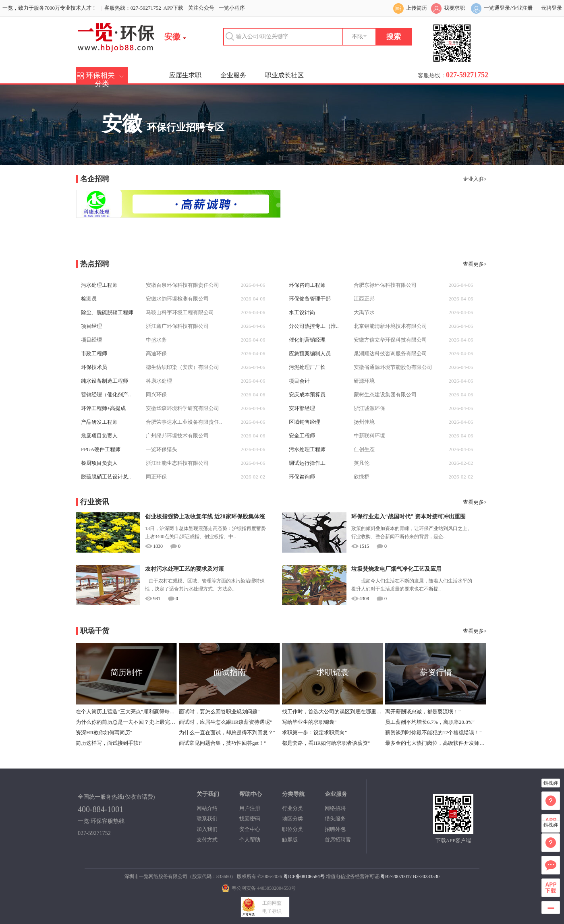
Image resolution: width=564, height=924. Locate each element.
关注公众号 (201, 8)
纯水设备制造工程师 (105, 381)
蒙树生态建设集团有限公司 (385, 395)
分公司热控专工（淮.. (314, 326)
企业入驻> (475, 179)
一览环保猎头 (162, 449)
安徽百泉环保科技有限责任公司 (182, 285)
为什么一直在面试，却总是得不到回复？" (227, 732)
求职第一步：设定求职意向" (314, 732)
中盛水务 (156, 340)
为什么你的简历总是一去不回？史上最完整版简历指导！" (126, 722)
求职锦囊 (333, 672)
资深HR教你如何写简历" (104, 732)
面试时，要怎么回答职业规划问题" (219, 712)
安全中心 (250, 829)
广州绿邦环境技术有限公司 (177, 436)
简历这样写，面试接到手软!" (109, 743)
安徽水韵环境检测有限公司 (177, 299)
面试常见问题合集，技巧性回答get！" (222, 743)
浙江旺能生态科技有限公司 (177, 463)
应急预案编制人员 (310, 353)
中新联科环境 (369, 436)
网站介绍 (207, 808)
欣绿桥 (362, 477)
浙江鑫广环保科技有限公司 (177, 326)
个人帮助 (250, 840)
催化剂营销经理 (307, 340)
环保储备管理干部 (310, 299)
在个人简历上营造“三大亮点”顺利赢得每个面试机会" (126, 712)
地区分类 (292, 819)
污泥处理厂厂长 (307, 367)
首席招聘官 (338, 840)
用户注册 (250, 808)
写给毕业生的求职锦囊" (309, 722)
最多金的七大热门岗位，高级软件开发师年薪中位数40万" (435, 743)
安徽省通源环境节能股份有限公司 (393, 367)
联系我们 (207, 819)
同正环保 (156, 477)
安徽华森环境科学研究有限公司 (182, 408)
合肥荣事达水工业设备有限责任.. (184, 422)
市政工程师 (94, 353)
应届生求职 (185, 75)
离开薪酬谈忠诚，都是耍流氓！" (423, 712)
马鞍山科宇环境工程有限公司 (180, 312)
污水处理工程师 (99, 285)
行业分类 (292, 808)
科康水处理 (159, 381)
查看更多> (475, 264)
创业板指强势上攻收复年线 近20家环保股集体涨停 (205, 518)
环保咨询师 (302, 477)
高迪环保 (156, 353)
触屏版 (290, 840)
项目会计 (299, 381)
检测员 (89, 299)
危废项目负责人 (99, 436)
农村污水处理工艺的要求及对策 (185, 569)
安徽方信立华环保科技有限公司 (390, 340)
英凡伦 (362, 463)
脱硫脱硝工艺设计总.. (106, 477)
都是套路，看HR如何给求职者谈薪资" (326, 743)
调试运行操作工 (307, 463)
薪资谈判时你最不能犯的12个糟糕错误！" (433, 732)
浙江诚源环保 (369, 408)
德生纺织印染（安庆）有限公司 (182, 367)
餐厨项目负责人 (99, 463)
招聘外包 (335, 829)
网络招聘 (335, 808)
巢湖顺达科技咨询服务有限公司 (390, 353)
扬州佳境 (364, 422)
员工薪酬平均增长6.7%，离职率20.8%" (430, 722)
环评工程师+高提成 (103, 408)
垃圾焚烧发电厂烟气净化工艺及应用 (396, 569)
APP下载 (174, 8)
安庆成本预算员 (307, 395)
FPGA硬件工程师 (101, 449)
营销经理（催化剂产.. (106, 395)
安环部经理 (302, 408)
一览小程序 (232, 8)
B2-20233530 (426, 876)
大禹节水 (364, 312)
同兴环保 (156, 395)
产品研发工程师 (99, 422)
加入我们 (207, 829)
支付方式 (207, 840)
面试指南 (230, 672)
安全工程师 (302, 436)
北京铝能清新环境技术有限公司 (390, 326)
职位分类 (292, 829)
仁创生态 (364, 449)
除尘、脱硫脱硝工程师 (107, 312)
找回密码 (250, 819)
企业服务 (233, 75)
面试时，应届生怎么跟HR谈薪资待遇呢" (225, 722)
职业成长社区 (284, 75)
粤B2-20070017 (396, 876)
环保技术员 (94, 367)
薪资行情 (436, 672)
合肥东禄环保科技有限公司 (385, 285)
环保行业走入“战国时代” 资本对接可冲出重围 (408, 517)
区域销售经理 (305, 422)
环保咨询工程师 (307, 285)
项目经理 (91, 326)
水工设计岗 (302, 312)
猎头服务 (335, 819)
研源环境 (364, 381)
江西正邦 (364, 299)
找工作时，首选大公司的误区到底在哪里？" (332, 712)
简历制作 (126, 672)
